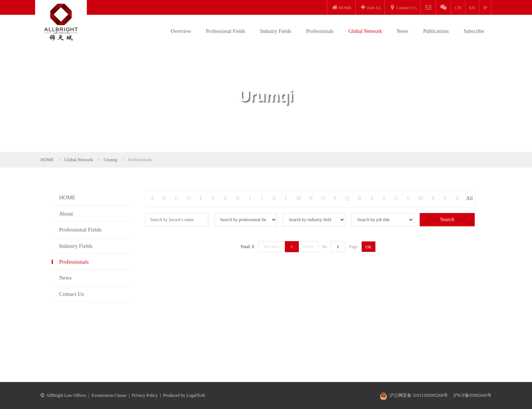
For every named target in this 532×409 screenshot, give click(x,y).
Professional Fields (226, 31)
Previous (272, 247)
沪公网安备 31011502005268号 (419, 395)
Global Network (365, 31)
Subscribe (474, 31)
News (403, 31)
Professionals (320, 31)
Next (309, 247)
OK (369, 247)
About (66, 214)
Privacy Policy (145, 395)
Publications (436, 31)
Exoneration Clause (109, 395)
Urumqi (111, 160)
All (470, 198)
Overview (181, 31)
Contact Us (71, 294)
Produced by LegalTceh (184, 395)
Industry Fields (276, 31)
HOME (47, 160)
